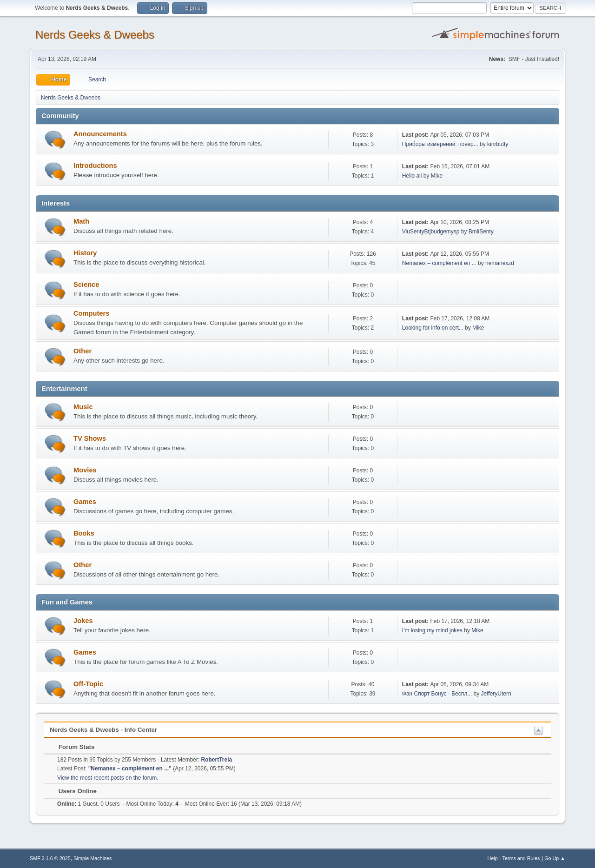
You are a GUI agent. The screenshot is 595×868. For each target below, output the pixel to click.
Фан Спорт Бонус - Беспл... (437, 694)
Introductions (95, 166)
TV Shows (90, 438)
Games (85, 502)
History (85, 253)
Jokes (83, 621)
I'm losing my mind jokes (432, 630)
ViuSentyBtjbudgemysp (431, 232)
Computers (91, 313)
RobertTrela (217, 760)
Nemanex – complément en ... (439, 263)
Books (84, 533)
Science (86, 285)
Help (493, 858)
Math (81, 221)
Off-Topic (88, 684)
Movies (85, 470)
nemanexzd (500, 263)
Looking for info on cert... (433, 328)
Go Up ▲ (555, 858)
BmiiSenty (481, 232)
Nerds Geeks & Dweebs (95, 35)
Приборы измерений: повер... (440, 144)
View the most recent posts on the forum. (108, 778)
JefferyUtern (496, 694)
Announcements (100, 134)
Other (83, 351)
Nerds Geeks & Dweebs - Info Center (103, 730)
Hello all (412, 176)
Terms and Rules (521, 858)
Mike (437, 176)
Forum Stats (72, 747)
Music (83, 407)
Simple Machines (93, 858)
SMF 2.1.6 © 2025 (50, 858)
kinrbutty (498, 144)
